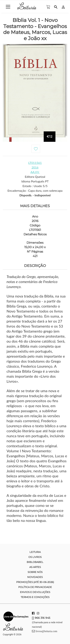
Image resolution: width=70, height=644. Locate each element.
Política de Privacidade (35, 587)
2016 (35, 167)
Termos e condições (35, 597)
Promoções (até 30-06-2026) (35, 582)
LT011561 (35, 163)
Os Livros (35, 557)
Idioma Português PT (35, 181)
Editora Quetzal (35, 177)
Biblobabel (35, 562)
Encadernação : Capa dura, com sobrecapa (35, 191)
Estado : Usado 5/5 (35, 186)
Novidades (35, 577)
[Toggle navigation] (8, 7)
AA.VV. (35, 172)
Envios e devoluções (35, 592)
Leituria (35, 552)
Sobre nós (35, 572)
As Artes (35, 567)
